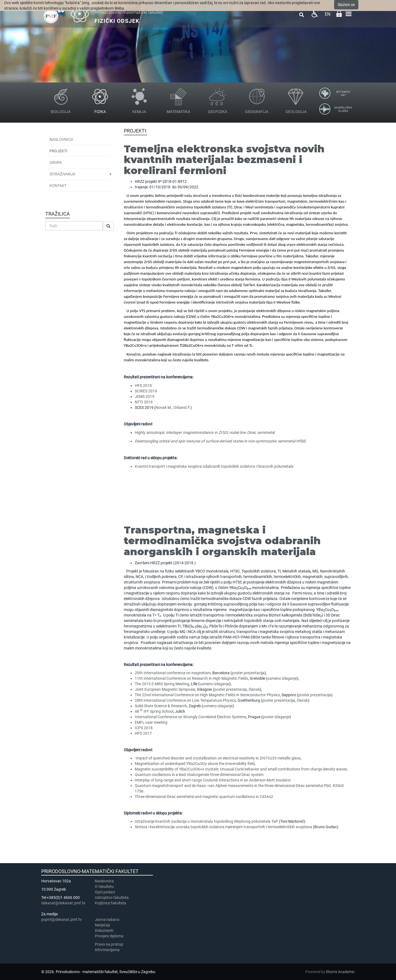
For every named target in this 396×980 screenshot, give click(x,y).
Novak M (163, 408)
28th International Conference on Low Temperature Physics (185, 700)
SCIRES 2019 (146, 391)
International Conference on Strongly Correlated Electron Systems (191, 717)
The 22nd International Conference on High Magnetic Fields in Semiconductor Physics (207, 695)
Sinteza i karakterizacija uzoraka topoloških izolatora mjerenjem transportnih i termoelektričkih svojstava (223, 827)
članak (254, 689)
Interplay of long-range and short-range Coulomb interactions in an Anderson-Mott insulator (213, 780)
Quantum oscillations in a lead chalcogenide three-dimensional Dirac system (199, 775)
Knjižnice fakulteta (111, 903)
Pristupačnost (314, 14)
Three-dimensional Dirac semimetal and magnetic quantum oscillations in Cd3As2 (204, 797)
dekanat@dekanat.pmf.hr (63, 903)
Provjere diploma (109, 936)
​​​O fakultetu (104, 887)
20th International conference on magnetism (173, 673)
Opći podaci (105, 892)
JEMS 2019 (145, 397)
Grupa (56, 163)
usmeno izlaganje (282, 678)
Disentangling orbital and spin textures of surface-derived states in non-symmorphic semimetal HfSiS (220, 441)
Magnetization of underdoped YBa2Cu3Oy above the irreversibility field (195, 764)
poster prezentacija (248, 673)
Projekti (58, 151)
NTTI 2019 (144, 402)
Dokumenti (104, 931)
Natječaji (102, 925)
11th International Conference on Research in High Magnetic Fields (191, 678)
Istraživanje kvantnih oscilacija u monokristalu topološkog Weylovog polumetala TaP (206, 821)
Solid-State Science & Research (161, 706)
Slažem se (346, 5)
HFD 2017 (143, 733)
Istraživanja (62, 174)
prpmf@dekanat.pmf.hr (62, 920)
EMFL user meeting (151, 722)
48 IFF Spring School (154, 711)
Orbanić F (182, 408)
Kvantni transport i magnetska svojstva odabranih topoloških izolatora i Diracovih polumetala (214, 466)
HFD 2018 (143, 386)
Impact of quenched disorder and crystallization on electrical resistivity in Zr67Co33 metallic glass (218, 758)
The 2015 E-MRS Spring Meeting (162, 684)
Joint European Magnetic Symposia (165, 689)
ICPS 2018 (144, 728)
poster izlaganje (276, 717)
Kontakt (58, 186)
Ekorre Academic (340, 972)
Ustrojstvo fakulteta (112, 898)
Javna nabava (107, 920)
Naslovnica (61, 139)
